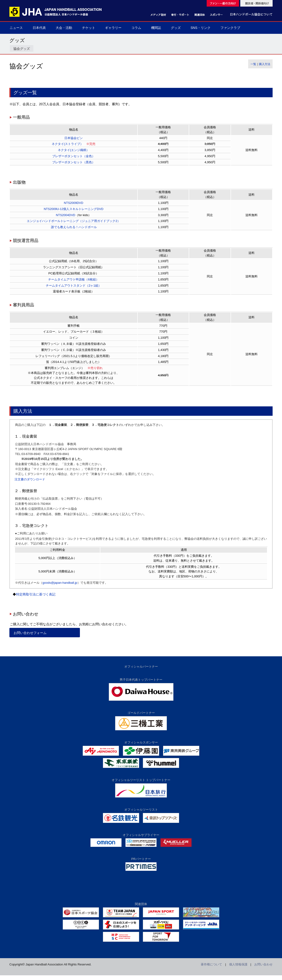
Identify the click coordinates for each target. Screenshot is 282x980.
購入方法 (265, 64)
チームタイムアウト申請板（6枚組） (73, 279)
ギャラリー (113, 28)
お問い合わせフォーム (30, 633)
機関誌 (156, 28)
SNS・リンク (201, 28)
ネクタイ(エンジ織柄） (74, 150)
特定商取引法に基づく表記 (36, 594)
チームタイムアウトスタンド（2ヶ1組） (73, 286)
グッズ (176, 28)
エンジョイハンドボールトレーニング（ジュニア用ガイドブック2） (73, 221)
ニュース (16, 28)
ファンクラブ (230, 28)
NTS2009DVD (74, 203)
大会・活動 (64, 28)
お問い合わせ (263, 964)
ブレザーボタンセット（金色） (74, 156)
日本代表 (39, 28)
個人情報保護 (238, 964)
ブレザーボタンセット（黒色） (74, 162)
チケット (89, 28)
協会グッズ (22, 49)
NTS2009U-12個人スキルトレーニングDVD (74, 209)
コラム (136, 28)
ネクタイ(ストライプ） (67, 144)
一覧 (253, 64)
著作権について (211, 964)
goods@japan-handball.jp (60, 583)
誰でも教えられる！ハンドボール (74, 227)
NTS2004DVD (66, 215)
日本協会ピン (74, 138)
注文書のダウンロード (30, 479)
